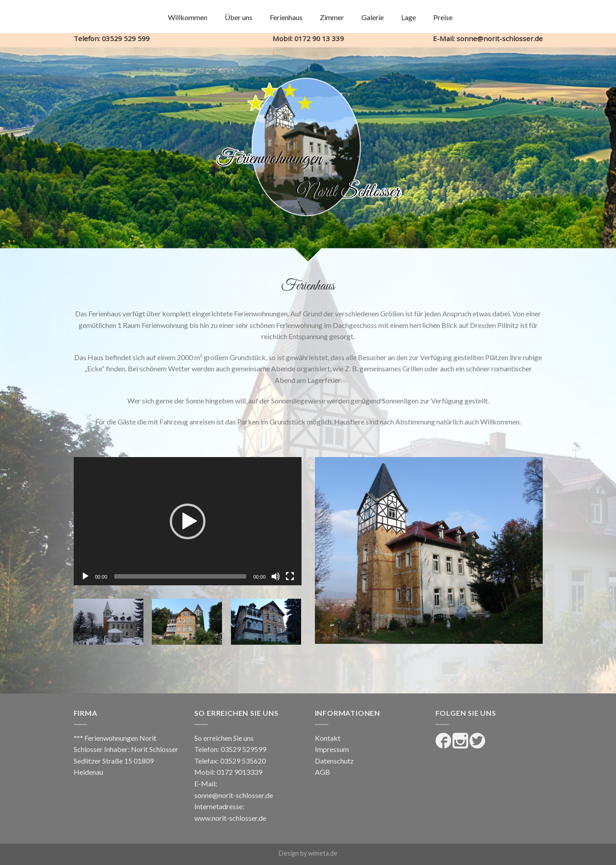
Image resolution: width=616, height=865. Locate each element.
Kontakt (328, 738)
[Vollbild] (290, 576)
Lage (409, 17)
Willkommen (188, 17)
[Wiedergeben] (85, 576)
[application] (188, 521)
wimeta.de (323, 853)
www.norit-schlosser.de (230, 818)
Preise (443, 17)
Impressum (332, 749)
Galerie (373, 17)
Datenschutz (334, 761)
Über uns (239, 17)
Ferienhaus (286, 17)
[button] (188, 521)
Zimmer (332, 17)
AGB (323, 772)
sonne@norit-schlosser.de (234, 795)
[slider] (180, 576)
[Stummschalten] (276, 576)
